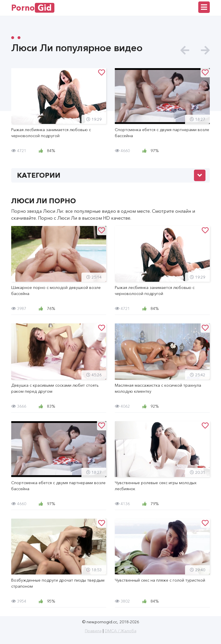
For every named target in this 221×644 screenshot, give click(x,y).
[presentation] (185, 50)
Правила (93, 631)
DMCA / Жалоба (121, 631)
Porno (33, 8)
